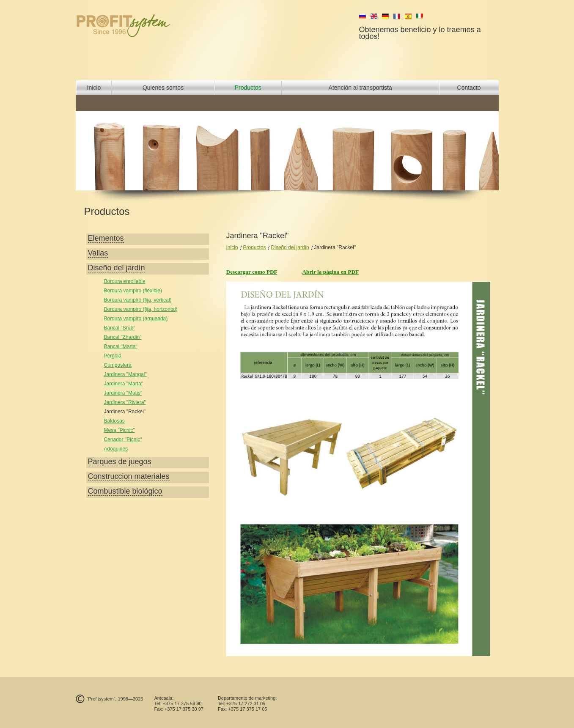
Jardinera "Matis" (123, 393)
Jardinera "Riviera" (125, 402)
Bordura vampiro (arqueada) (136, 319)
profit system (138, 25)
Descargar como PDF (252, 272)
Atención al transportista (360, 88)
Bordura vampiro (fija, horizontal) (141, 309)
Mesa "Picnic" (119, 430)
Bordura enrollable (125, 281)
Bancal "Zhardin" (123, 337)
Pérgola (113, 356)
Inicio (94, 88)
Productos (248, 88)
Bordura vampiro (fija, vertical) (138, 300)
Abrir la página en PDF (330, 272)
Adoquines (116, 449)
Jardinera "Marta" (124, 384)
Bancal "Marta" (121, 346)
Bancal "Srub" (120, 328)
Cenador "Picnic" (123, 440)
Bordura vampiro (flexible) (133, 291)
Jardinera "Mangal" (125, 374)
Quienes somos (163, 88)
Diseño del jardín (290, 247)
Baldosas (114, 421)
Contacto (469, 88)
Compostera (118, 365)
